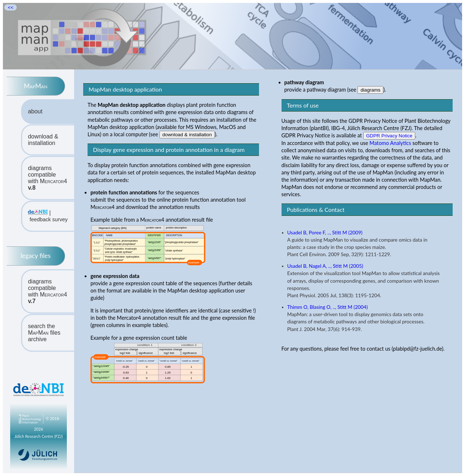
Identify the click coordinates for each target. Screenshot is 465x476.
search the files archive (44, 333)
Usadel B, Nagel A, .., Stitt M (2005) (325, 266)
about (35, 111)
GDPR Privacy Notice (389, 136)
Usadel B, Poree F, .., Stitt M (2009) (325, 233)
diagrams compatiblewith (48, 178)
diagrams (370, 90)
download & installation (43, 140)
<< (11, 7)
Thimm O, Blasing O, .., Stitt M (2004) (328, 307)
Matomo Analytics (390, 143)
